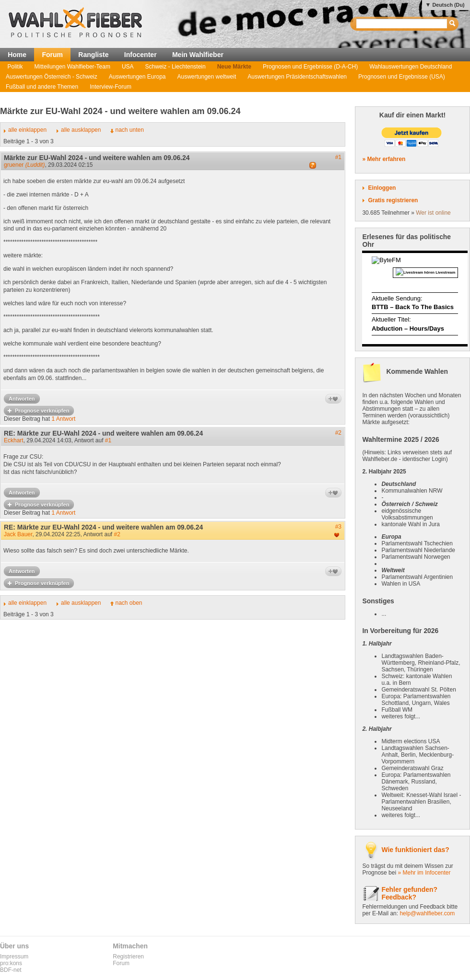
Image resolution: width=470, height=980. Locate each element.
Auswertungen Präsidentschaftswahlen (297, 77)
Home (17, 55)
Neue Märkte (234, 67)
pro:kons (11, 963)
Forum (52, 55)
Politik (15, 67)
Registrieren (128, 957)
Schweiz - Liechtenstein (176, 67)
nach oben (129, 603)
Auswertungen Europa (137, 77)
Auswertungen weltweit (207, 77)
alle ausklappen (81, 130)
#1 (338, 157)
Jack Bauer (18, 534)
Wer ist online (433, 213)
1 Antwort (63, 419)
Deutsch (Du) (448, 5)
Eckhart (14, 440)
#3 (338, 527)
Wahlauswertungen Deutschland (411, 67)
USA (128, 67)
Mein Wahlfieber (198, 55)
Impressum (14, 957)
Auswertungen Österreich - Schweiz (52, 77)
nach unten (129, 130)
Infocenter (141, 55)
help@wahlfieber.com (427, 913)
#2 (338, 433)
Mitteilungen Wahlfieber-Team (72, 67)
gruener (24, 165)
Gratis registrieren (393, 200)
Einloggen (382, 188)
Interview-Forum (111, 87)
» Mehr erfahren (384, 159)
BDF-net (11, 970)
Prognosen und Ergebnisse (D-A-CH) (310, 67)
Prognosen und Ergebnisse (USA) (402, 77)
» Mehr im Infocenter (424, 873)
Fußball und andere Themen (42, 87)
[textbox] (402, 24)
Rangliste (93, 55)
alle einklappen (27, 130)
